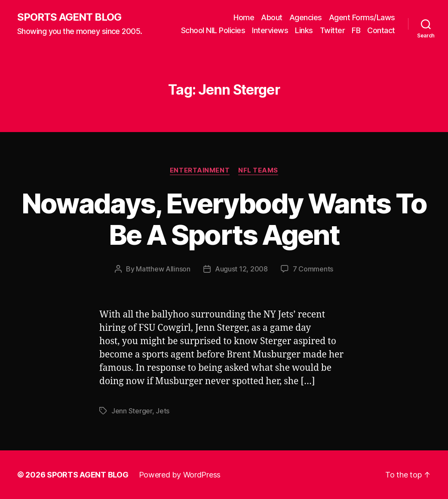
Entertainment (200, 170)
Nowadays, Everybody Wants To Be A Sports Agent (224, 219)
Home (244, 17)
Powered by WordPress (180, 475)
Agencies (306, 17)
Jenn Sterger (132, 411)
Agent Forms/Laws (362, 17)
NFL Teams (258, 170)
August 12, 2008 (241, 269)
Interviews (270, 30)
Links (304, 30)
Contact (381, 30)
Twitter (333, 30)
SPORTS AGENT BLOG (69, 17)
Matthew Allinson (163, 269)
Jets (163, 411)
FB (356, 30)
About (272, 17)
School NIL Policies (213, 30)
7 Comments (313, 269)
